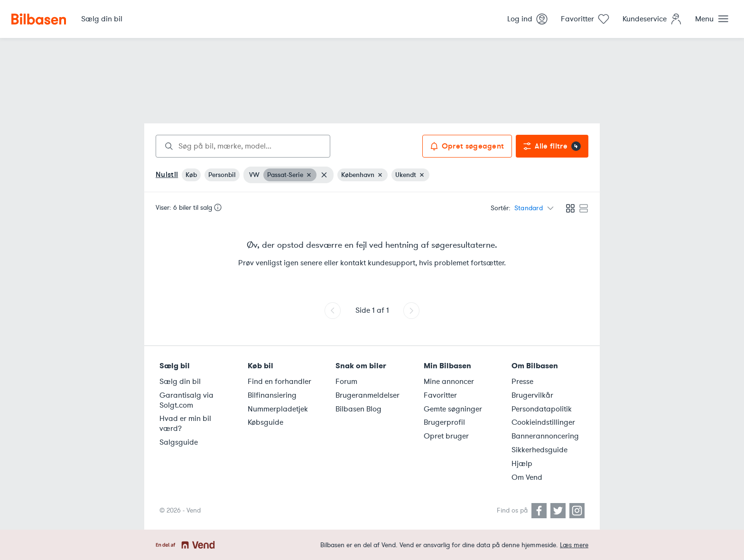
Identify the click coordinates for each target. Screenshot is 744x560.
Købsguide (265, 422)
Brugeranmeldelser (367, 395)
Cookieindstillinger (543, 422)
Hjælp (522, 464)
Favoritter (440, 395)
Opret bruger (446, 436)
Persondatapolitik (542, 409)
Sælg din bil (180, 382)
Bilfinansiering (272, 395)
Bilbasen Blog (358, 409)
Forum (346, 382)
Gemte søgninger (453, 409)
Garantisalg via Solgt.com (186, 400)
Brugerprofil (444, 422)
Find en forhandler (279, 382)
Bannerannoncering (545, 436)
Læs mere (574, 545)
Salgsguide (179, 442)
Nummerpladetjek (278, 409)
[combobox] (243, 146)
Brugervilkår (532, 395)
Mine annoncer (449, 382)
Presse (522, 382)
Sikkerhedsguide (539, 450)
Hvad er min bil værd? (185, 424)
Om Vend (527, 477)
